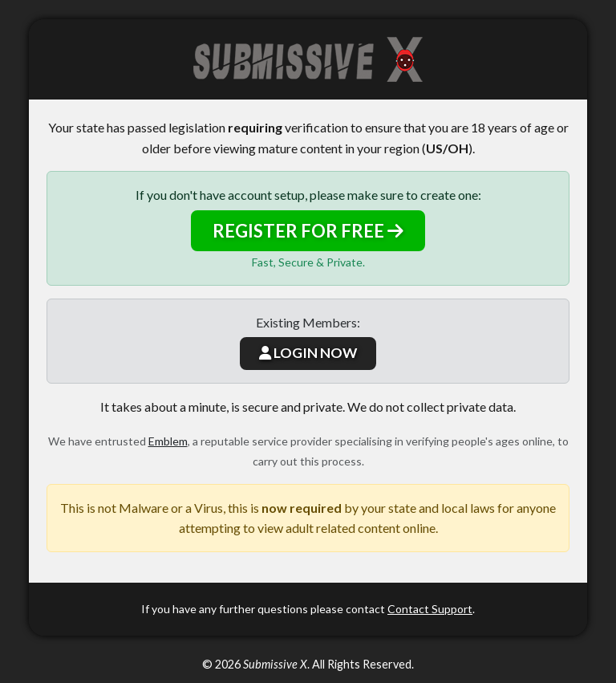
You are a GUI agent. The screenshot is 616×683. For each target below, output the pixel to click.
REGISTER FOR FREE (308, 231)
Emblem (168, 441)
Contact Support (430, 609)
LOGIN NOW (308, 353)
